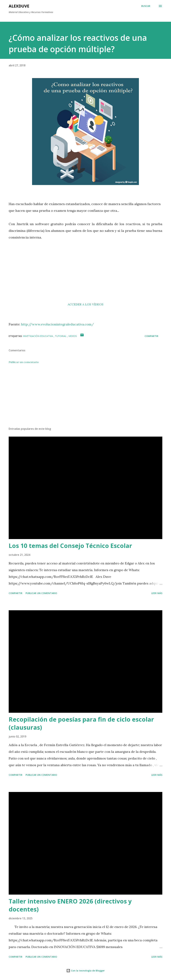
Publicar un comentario (24, 362)
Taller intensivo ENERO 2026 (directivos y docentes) (70, 905)
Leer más (157, 593)
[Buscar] (146, 6)
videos (73, 336)
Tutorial (61, 336)
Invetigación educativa (38, 336)
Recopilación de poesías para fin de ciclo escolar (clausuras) (81, 723)
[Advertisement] (85, 277)
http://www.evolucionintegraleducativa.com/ (57, 324)
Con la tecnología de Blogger (85, 971)
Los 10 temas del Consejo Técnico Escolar (70, 546)
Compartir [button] (151, 336)
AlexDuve (19, 6)
